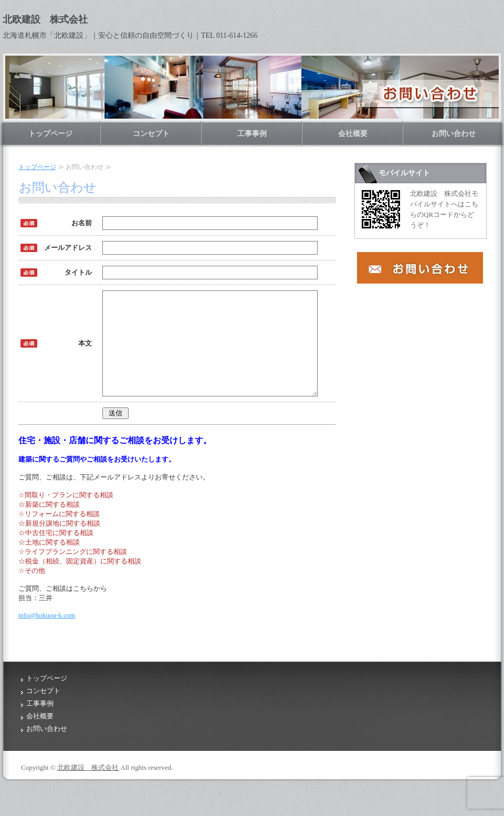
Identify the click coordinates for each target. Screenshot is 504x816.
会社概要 (353, 134)
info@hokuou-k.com (47, 634)
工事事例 (252, 134)
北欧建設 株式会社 (88, 786)
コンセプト (151, 134)
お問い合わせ (454, 134)
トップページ (50, 134)
